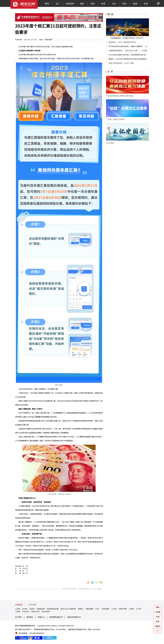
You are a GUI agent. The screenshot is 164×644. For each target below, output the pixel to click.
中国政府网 (41, 609)
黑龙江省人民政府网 (68, 609)
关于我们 (18, 617)
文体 (114, 4)
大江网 (138, 609)
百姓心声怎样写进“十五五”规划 (121, 63)
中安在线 (26, 612)
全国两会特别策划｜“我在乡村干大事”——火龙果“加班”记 (132, 51)
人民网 (18, 609)
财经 (125, 4)
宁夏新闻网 (89, 609)
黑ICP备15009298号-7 (23, 629)
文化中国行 (110, 143)
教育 (103, 4)
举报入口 (41, 617)
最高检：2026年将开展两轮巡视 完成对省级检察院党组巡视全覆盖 (133, 59)
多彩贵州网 (46, 612)
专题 (146, 4)
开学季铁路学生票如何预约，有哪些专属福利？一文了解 (130, 46)
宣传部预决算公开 (56, 617)
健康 (135, 4)
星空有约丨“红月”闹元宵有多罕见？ (123, 42)
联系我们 (30, 617)
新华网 (25, 609)
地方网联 (32, 605)
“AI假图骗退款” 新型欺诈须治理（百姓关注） (127, 38)
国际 (82, 4)
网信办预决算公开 (74, 617)
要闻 (47, 4)
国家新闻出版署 (53, 609)
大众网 (114, 609)
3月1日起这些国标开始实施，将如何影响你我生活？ (128, 55)
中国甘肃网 (123, 609)
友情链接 (19, 605)
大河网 (18, 612)
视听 (93, 4)
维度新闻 (70, 4)
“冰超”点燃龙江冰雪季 (115, 119)
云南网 (131, 609)
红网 (97, 609)
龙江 (58, 4)
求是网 (32, 609)
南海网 (80, 609)
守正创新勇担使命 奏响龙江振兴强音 (120, 96)
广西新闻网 (105, 609)
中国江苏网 (35, 612)
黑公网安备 (23, 633)
